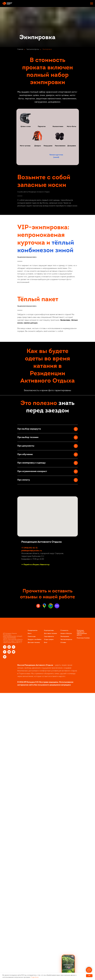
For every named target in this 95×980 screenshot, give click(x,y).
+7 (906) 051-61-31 (29, 831)
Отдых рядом (49, 923)
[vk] (34, 854)
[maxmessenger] (9, 931)
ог (47, 926)
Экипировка (47, 49)
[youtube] (37, 854)
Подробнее (35, 977)
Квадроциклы (33, 914)
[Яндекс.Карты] (38, 889)
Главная (20, 49)
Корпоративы (49, 914)
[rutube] (5, 936)
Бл (45, 926)
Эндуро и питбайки (35, 923)
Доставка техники (50, 917)
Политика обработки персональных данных (82, 916)
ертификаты (50, 920)
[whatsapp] (30, 854)
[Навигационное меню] (92, 4)
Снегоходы (32, 920)
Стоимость (64, 914)
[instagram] (23, 854)
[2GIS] (51, 889)
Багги (30, 917)
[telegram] (27, 854)
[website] (5, 941)
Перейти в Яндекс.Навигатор (37, 848)
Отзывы (63, 926)
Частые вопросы (33, 49)
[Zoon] (57, 889)
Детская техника (34, 926)
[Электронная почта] (9, 936)
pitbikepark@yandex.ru (32, 834)
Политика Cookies (83, 921)
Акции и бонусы (66, 917)
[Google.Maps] (44, 889)
